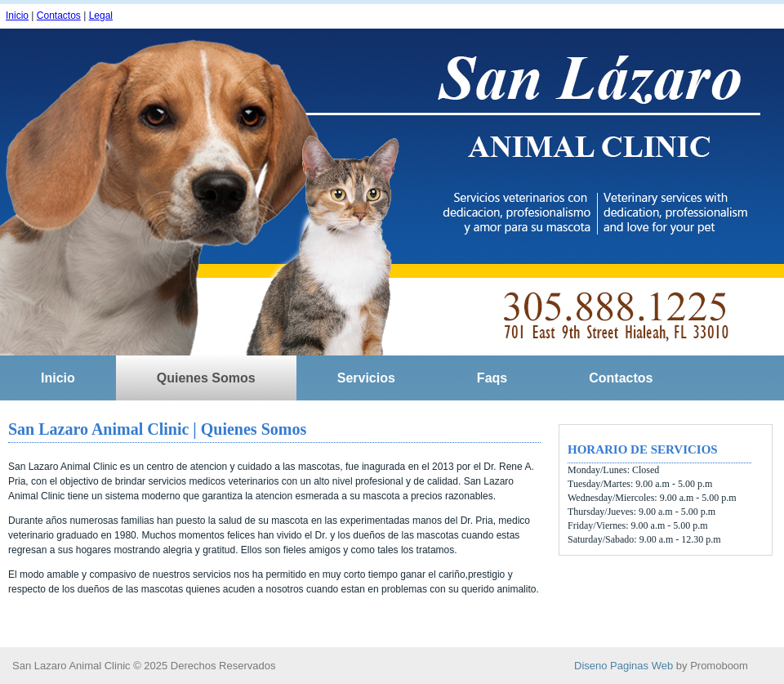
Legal (101, 16)
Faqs (492, 378)
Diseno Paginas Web (624, 666)
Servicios (366, 378)
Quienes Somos (206, 378)
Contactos (59, 16)
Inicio (17, 16)
